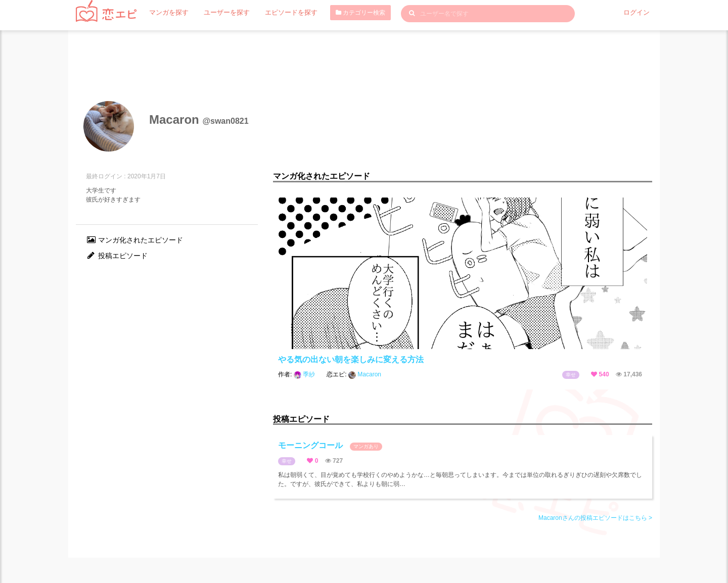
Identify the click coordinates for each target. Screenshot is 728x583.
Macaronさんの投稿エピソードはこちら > (595, 518)
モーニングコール (330, 446)
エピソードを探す (283, 13)
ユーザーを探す (222, 13)
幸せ (571, 375)
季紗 (305, 374)
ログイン (638, 13)
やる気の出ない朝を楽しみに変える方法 (351, 359)
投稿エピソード (117, 256)
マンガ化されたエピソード (134, 240)
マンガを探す (167, 13)
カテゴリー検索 (350, 13)
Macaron (365, 374)
